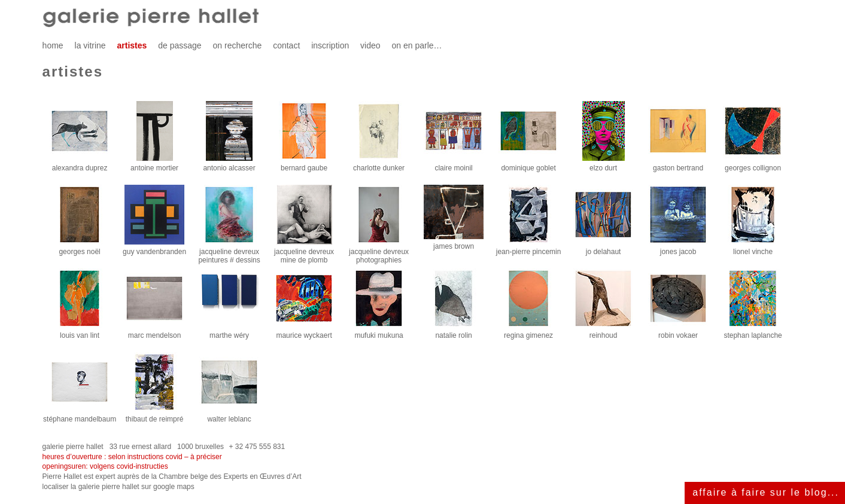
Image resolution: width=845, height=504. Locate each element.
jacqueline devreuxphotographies (379, 253)
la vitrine (90, 45)
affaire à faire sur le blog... (766, 492)
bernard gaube (304, 165)
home (53, 45)
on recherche (238, 45)
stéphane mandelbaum (80, 416)
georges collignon (753, 165)
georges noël (80, 248)
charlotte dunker (379, 165)
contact (286, 45)
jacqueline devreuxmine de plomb (304, 253)
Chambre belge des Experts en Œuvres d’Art (230, 476)
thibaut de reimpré (154, 416)
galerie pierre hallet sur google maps (136, 487)
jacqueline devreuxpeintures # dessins (229, 253)
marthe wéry (229, 332)
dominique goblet (528, 165)
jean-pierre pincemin (529, 248)
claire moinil (454, 165)
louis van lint (80, 332)
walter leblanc (229, 416)
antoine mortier (154, 165)
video (370, 45)
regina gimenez (528, 332)
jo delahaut (603, 248)
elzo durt (604, 165)
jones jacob (678, 248)
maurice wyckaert (304, 332)
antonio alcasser (229, 165)
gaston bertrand (678, 165)
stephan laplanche (753, 332)
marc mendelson (154, 332)
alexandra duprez (80, 165)
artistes (132, 45)
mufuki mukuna (379, 332)
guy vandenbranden (154, 248)
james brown (454, 243)
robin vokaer (678, 332)
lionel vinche (753, 248)
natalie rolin (454, 332)
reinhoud (603, 332)
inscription (330, 45)
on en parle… (417, 45)
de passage (180, 45)
